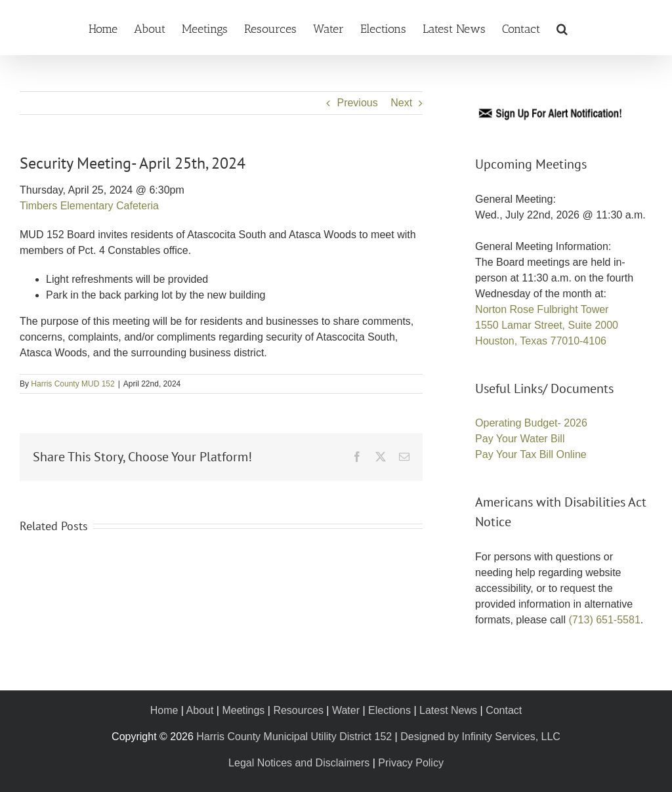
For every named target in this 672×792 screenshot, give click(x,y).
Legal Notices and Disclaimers (299, 763)
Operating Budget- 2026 (531, 423)
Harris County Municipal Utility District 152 (294, 737)
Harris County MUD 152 (73, 384)
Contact (504, 710)
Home (164, 710)
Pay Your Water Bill (520, 439)
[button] (562, 28)
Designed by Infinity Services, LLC (480, 737)
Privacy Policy (411, 763)
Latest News (448, 710)
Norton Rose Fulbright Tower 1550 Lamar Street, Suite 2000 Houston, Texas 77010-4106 (547, 325)
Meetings (243, 710)
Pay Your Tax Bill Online (531, 454)
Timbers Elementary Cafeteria (89, 206)
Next (401, 103)
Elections (389, 710)
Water (346, 710)
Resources (298, 710)
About (200, 710)
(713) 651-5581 (604, 620)
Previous (357, 103)
